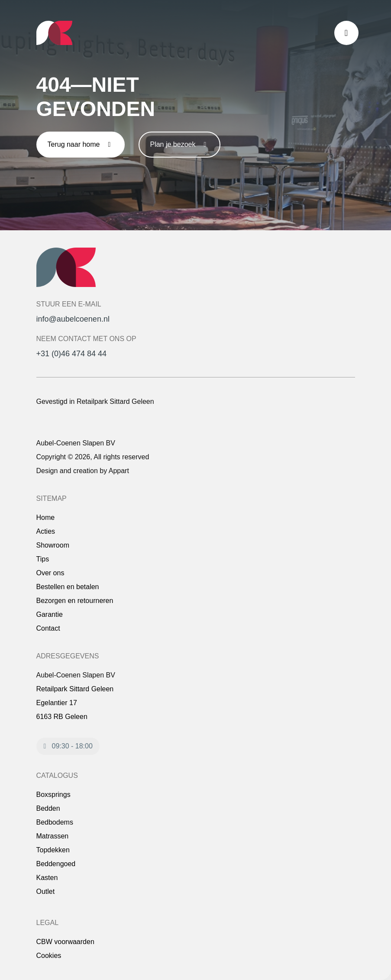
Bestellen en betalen (68, 587)
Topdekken (53, 850)
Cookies (49, 956)
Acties (46, 531)
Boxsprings (53, 795)
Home (46, 517)
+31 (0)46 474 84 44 (72, 354)
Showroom (53, 545)
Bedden (48, 808)
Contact (48, 628)
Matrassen (53, 836)
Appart (119, 471)
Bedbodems (55, 822)
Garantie (50, 614)
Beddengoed (56, 864)
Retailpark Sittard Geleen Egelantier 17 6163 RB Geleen (75, 703)
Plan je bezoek (179, 144)
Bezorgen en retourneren (75, 601)
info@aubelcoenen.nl (73, 319)
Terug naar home (81, 144)
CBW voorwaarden (65, 942)
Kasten (47, 878)
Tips (43, 559)
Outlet (46, 891)
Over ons (50, 573)
